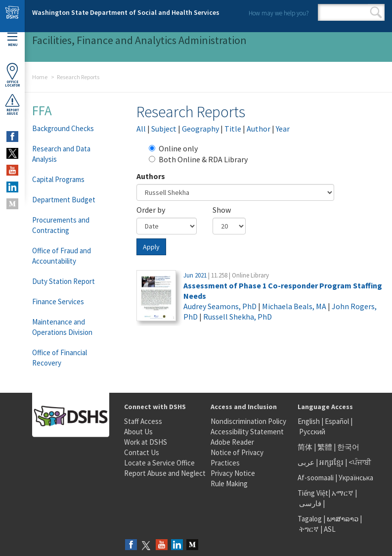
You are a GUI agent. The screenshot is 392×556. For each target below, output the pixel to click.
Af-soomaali (316, 478)
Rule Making (229, 484)
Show (222, 210)
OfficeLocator (12, 75)
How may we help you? (279, 13)
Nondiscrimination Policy (248, 421)
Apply (151, 247)
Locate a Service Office (159, 463)
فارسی (309, 503)
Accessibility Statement (247, 432)
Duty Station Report (64, 281)
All (141, 129)
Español (337, 421)
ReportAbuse (12, 104)
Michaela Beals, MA (294, 306)
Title (233, 129)
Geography (200, 129)
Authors (151, 176)
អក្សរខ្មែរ (331, 462)
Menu (12, 40)
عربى (306, 462)
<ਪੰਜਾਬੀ (360, 462)
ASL (330, 529)
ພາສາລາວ (343, 519)
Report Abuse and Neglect (165, 473)
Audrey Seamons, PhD (220, 306)
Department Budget (64, 200)
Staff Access (143, 421)
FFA (42, 110)
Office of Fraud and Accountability (62, 256)
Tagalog (310, 519)
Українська (356, 478)
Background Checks (63, 128)
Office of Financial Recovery (60, 358)
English (309, 421)
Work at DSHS (146, 442)
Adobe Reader (232, 442)
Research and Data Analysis (61, 154)
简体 (305, 447)
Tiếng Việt (313, 493)
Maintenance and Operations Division (62, 327)
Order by (151, 210)
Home (40, 77)
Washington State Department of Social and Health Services (126, 12)
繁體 (326, 447)
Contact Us (142, 452)
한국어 (348, 447)
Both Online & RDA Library (198, 159)
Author (259, 129)
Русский (312, 432)
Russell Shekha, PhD (238, 317)
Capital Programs (58, 179)
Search (376, 12)
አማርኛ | (344, 493)
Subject (164, 129)
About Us (138, 432)
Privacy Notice (233, 473)
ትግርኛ (309, 529)
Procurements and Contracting (61, 225)
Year (283, 129)
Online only (173, 148)
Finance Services (58, 301)
